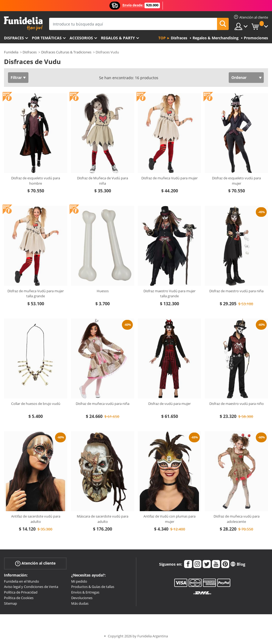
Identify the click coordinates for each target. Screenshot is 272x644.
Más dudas (80, 603)
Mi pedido (79, 581)
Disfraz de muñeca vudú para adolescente (237, 519)
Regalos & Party (118, 38)
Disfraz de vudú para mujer (169, 404)
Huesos (103, 291)
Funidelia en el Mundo (22, 581)
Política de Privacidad (21, 592)
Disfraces (14, 38)
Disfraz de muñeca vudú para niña (103, 404)
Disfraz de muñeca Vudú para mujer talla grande (36, 294)
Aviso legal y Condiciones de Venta (31, 587)
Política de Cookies (19, 598)
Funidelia (11, 52)
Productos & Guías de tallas (93, 587)
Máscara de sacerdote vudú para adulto (103, 519)
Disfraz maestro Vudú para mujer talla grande (169, 294)
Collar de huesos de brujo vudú (36, 404)
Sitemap (10, 603)
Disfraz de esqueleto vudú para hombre (36, 181)
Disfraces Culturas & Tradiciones (66, 52)
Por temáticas (47, 38)
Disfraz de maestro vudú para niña (236, 291)
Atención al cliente (35, 563)
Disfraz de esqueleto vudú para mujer (236, 181)
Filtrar (16, 77)
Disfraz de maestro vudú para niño (237, 404)
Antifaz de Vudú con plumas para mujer (169, 519)
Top (162, 38)
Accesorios (81, 38)
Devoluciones (82, 598)
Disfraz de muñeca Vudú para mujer (169, 178)
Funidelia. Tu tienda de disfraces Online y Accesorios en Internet (23, 24)
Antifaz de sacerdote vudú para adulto (36, 519)
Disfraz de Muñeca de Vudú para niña (103, 181)
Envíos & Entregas (85, 592)
